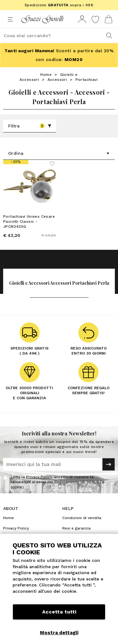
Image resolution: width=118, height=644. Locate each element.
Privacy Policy (39, 477)
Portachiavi (87, 80)
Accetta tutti (59, 612)
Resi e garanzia (76, 528)
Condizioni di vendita (82, 518)
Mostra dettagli (59, 633)
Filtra (30, 126)
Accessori (57, 80)
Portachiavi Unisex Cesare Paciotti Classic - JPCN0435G (29, 221)
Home (46, 75)
